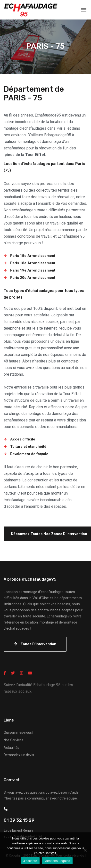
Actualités (11, 748)
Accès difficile (23, 439)
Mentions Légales (57, 861)
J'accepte (30, 861)
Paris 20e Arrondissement (33, 278)
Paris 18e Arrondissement (33, 263)
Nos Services (13, 740)
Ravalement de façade (29, 454)
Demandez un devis (19, 755)
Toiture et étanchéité (28, 447)
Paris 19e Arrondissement (33, 270)
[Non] (85, 850)
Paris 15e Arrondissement (33, 256)
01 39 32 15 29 (19, 820)
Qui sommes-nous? (19, 732)
